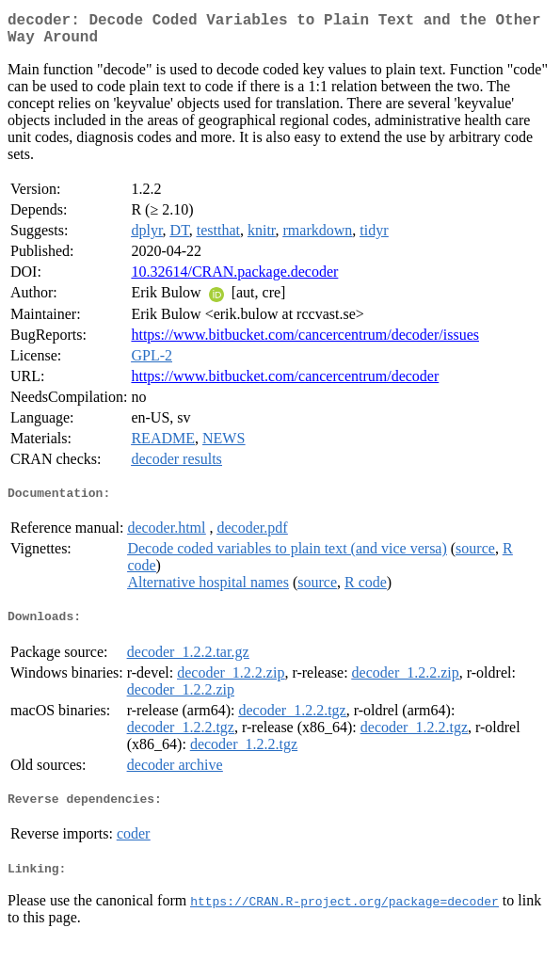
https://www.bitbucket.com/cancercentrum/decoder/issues (305, 342)
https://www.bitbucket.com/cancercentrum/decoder (285, 384)
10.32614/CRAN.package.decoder (234, 279)
